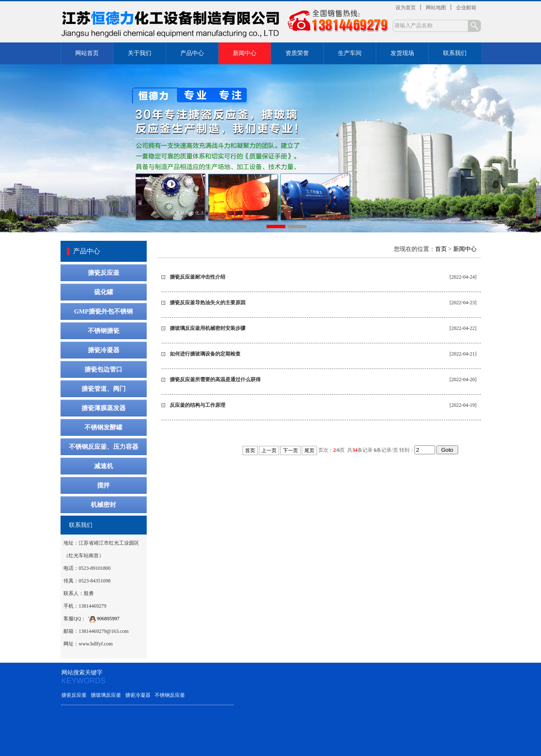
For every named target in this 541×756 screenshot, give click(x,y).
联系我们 (455, 53)
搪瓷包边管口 (103, 369)
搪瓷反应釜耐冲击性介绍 (198, 277)
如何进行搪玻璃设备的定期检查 (205, 354)
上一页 (269, 450)
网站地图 (436, 8)
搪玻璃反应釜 (106, 695)
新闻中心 (245, 53)
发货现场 (402, 53)
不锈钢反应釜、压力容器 (104, 447)
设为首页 (406, 8)
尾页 (309, 450)
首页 (441, 249)
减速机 (104, 466)
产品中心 (192, 53)
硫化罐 (104, 292)
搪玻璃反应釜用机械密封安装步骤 (208, 328)
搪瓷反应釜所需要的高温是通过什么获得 (215, 379)
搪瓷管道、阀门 (104, 389)
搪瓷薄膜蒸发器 (104, 408)
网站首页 (87, 53)
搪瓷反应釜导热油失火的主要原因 (208, 303)
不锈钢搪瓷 (104, 331)
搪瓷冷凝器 (104, 350)
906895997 (103, 619)
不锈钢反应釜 (170, 695)
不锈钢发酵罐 (103, 427)
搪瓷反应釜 (104, 273)
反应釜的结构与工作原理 (198, 405)
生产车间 (350, 53)
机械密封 (103, 505)
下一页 (290, 450)
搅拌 (103, 485)
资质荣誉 (297, 53)
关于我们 (140, 53)
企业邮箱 (466, 8)
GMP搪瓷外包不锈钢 (103, 311)
